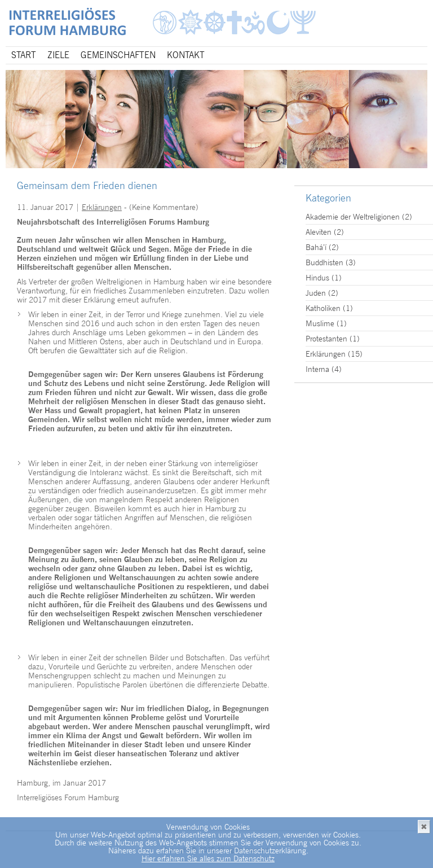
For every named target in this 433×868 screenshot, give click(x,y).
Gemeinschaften (118, 55)
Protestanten (326, 339)
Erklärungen (102, 207)
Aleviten (319, 232)
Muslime (320, 323)
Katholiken (323, 308)
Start (24, 55)
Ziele (58, 55)
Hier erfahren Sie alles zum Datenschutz (208, 858)
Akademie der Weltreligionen (353, 217)
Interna (317, 369)
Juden (316, 293)
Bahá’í (316, 247)
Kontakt (186, 55)
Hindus (317, 278)
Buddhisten (324, 262)
